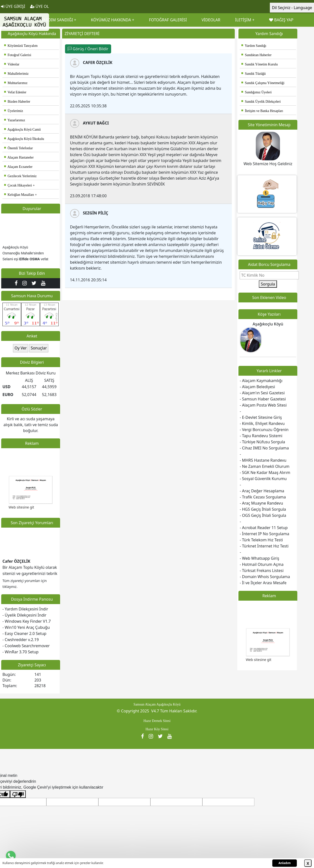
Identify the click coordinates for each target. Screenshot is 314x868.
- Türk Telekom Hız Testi (261, 540)
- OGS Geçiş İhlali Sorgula (263, 515)
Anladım (285, 863)
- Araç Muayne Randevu (261, 503)
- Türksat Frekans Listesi (262, 570)
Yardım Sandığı (254, 46)
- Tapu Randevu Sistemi (261, 436)
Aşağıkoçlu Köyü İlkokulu (24, 139)
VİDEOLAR (211, 20)
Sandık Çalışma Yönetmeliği (263, 83)
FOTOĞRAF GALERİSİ (168, 20)
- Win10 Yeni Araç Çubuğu (26, 627)
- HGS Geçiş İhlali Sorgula (263, 509)
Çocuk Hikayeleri (18, 185)
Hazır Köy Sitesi (157, 729)
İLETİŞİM (243, 20)
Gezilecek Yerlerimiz (20, 176)
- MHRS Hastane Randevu (263, 460)
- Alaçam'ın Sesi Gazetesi (262, 393)
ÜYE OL (40, 6)
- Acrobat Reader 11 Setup (264, 528)
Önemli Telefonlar (19, 148)
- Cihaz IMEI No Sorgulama (264, 448)
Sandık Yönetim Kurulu (260, 64)
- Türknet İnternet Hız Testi (264, 546)
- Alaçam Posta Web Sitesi (263, 405)
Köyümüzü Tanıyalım (21, 46)
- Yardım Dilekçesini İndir (25, 609)
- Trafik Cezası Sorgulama (263, 497)
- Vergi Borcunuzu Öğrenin (264, 430)
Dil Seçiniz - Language (292, 8)
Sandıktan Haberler (256, 55)
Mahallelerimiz (16, 74)
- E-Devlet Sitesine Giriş (261, 417)
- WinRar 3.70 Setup (20, 652)
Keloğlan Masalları (19, 195)
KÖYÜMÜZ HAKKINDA (111, 20)
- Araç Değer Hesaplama (262, 491)
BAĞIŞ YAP (281, 20)
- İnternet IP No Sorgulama (264, 534)
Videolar (12, 64)
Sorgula (268, 284)
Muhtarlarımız (16, 83)
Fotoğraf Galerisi (18, 55)
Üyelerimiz (14, 111)
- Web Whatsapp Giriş (259, 558)
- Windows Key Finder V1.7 (27, 621)
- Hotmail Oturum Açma (262, 564)
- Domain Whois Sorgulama (265, 577)
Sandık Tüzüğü (254, 74)
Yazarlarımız (15, 120)
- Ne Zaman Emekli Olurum (265, 466)
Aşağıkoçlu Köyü (268, 324)
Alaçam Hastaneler (19, 157)
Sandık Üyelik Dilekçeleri (261, 102)
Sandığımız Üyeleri (256, 92)
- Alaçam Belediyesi (257, 387)
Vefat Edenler (15, 92)
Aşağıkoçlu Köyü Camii (22, 130)
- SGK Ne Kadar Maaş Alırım (265, 472)
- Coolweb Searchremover (26, 646)
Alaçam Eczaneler (18, 167)
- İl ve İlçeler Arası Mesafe (263, 583)
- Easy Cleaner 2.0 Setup (24, 633)
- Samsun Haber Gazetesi (263, 399)
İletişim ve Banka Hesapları (262, 111)
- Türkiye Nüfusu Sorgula (262, 442)
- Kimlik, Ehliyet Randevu (262, 423)
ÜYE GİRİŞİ (13, 6)
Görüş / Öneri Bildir (88, 49)
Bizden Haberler (17, 102)
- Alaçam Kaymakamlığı (261, 381)
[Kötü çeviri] (18, 794)
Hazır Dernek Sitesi (157, 721)
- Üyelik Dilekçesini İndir (24, 615)
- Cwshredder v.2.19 (21, 640)
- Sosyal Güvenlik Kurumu (263, 479)
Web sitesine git (21, 509)
